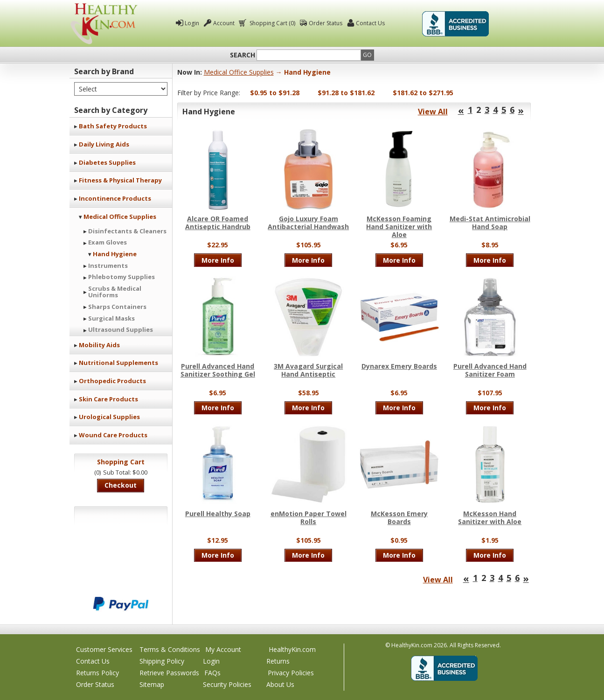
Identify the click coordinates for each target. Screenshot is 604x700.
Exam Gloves (108, 242)
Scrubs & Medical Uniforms (115, 292)
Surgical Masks (111, 318)
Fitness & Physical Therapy (120, 180)
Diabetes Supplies (107, 162)
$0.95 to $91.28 (275, 93)
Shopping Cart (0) (272, 23)
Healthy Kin (104, 24)
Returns (278, 661)
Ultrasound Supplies (121, 329)
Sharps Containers (117, 307)
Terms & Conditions (170, 649)
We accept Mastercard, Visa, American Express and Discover (121, 572)
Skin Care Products (108, 399)
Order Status (326, 23)
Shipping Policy (162, 661)
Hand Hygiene (115, 254)
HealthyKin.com (292, 649)
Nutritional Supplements (118, 363)
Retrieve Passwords (169, 673)
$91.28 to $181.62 (346, 93)
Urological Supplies (109, 417)
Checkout (121, 485)
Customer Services (104, 649)
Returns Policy (97, 673)
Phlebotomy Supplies (121, 277)
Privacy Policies (291, 673)
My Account (223, 649)
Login (192, 23)
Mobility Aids (99, 345)
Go (367, 55)
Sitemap (152, 684)
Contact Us (370, 23)
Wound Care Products (113, 435)
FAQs (212, 673)
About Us (280, 684)
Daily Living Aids (104, 144)
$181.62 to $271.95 (423, 93)
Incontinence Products (115, 198)
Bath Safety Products (113, 126)
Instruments (108, 266)
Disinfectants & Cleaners (127, 231)
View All (433, 112)
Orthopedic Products (112, 381)
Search (243, 55)
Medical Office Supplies (120, 217)
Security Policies (227, 684)
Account (224, 23)
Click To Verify (514, 24)
